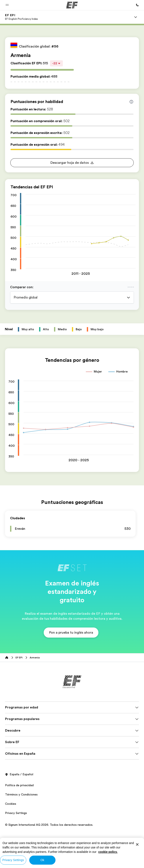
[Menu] (136, 17)
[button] (7, 5)
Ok (42, 860)
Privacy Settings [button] (16, 813)
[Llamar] (137, 5)
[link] (21, 17)
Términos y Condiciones (21, 794)
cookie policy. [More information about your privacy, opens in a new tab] (108, 852)
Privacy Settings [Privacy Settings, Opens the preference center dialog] (13, 860)
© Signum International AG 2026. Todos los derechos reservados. (49, 825)
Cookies (11, 804)
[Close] (137, 844)
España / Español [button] (19, 774)
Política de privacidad (19, 785)
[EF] (72, 5)
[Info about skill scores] (131, 102)
